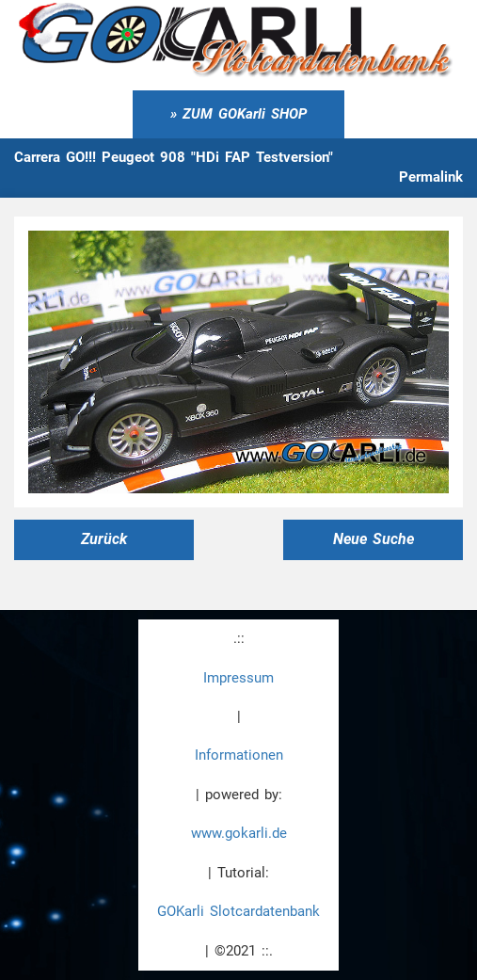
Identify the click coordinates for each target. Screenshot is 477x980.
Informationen (239, 755)
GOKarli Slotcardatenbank (238, 911)
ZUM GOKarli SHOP (245, 114)
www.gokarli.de (239, 833)
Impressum (238, 678)
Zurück (104, 539)
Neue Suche (374, 539)
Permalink (431, 177)
